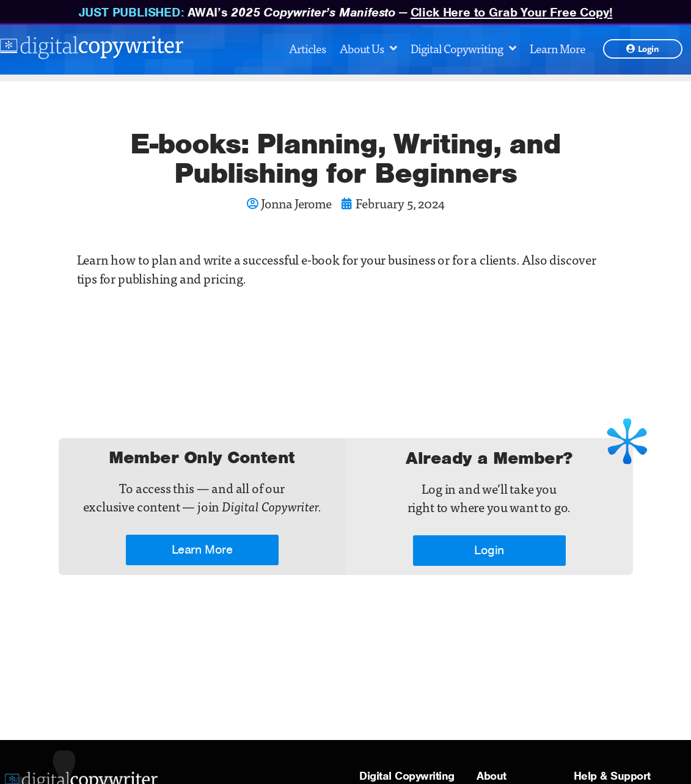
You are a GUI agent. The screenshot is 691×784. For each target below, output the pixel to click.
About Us (368, 48)
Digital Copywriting (463, 48)
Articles (307, 48)
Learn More (558, 48)
